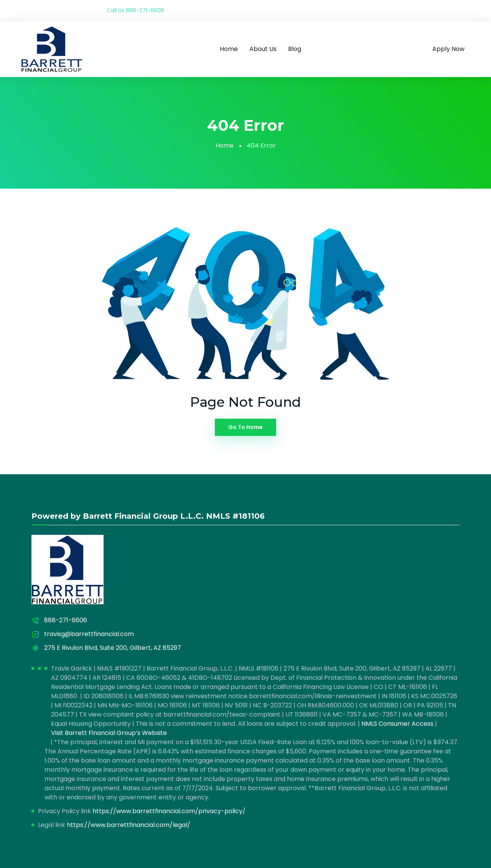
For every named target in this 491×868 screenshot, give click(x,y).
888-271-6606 (145, 10)
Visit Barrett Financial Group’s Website (109, 733)
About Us (263, 49)
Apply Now (448, 49)
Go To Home (245, 427)
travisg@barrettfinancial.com (89, 634)
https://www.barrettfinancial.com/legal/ (129, 825)
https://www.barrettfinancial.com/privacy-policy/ (169, 811)
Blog (295, 49)
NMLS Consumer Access (397, 724)
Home (229, 49)
